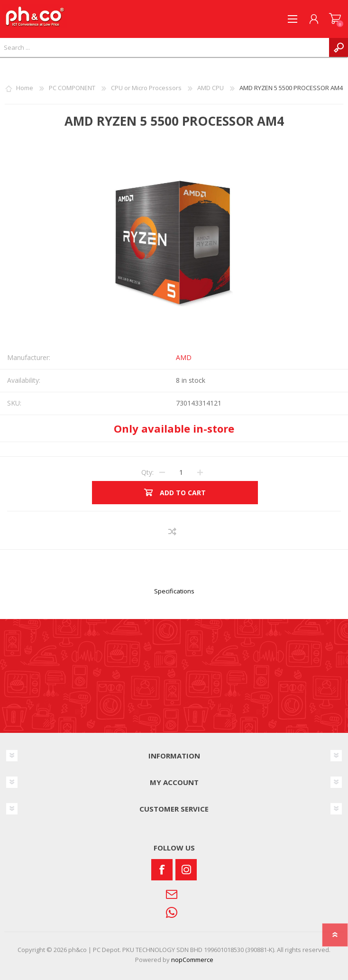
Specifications (174, 591)
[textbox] (165, 47)
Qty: (147, 472)
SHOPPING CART (335, 19)
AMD (184, 357)
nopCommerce (192, 960)
